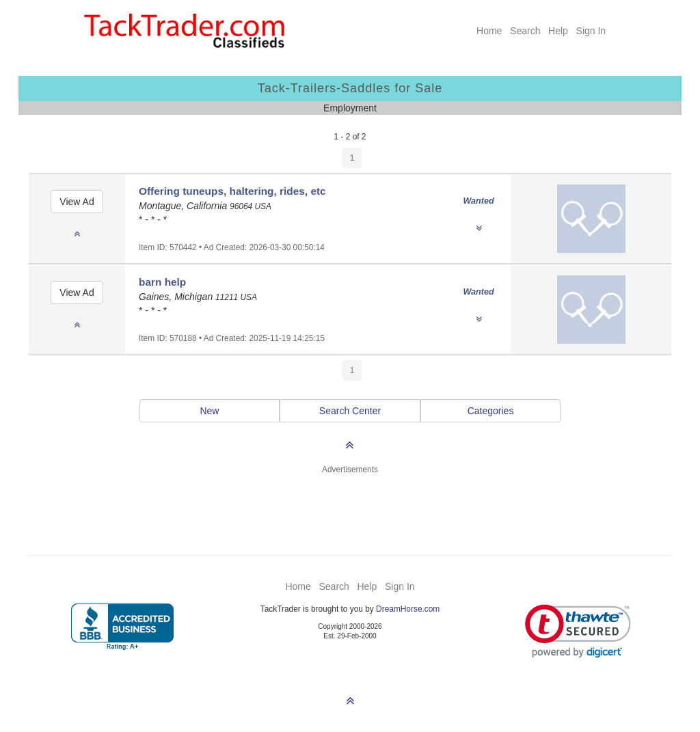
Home (489, 31)
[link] (578, 631)
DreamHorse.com (408, 609)
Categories (491, 411)
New (209, 411)
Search (525, 31)
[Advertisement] (350, 506)
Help (558, 31)
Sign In (591, 31)
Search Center (350, 411)
